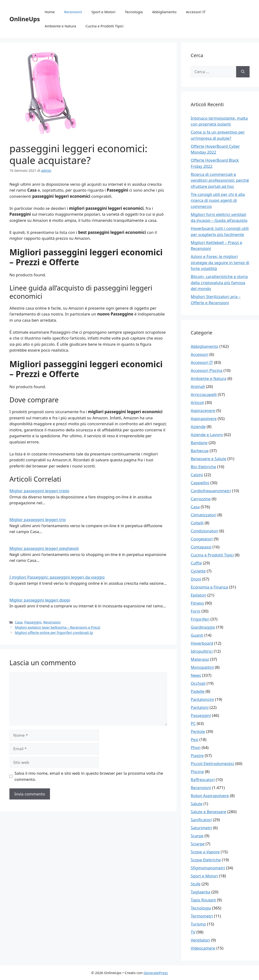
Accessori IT (196, 12)
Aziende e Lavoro (207, 435)
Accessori (199, 354)
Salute (197, 804)
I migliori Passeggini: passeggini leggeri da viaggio (57, 577)
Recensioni (73, 12)
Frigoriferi (200, 619)
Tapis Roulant (203, 900)
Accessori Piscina (207, 370)
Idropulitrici (202, 651)
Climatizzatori (203, 515)
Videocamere (203, 948)
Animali (198, 386)
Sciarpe (197, 844)
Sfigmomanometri (208, 868)
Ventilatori (200, 940)
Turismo (198, 924)
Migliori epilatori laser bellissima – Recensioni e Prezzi (58, 627)
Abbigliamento (164, 12)
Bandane (199, 443)
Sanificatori (201, 820)
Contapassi (201, 547)
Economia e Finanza (209, 587)
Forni (195, 611)
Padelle (197, 691)
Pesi (194, 739)
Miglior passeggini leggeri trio (38, 519)
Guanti (197, 635)
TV (193, 932)
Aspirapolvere (204, 418)
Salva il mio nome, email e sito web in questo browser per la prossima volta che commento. (89, 776)
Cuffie (196, 563)
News (196, 675)
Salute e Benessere (208, 812)
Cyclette (198, 571)
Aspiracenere (203, 410)
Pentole (198, 731)
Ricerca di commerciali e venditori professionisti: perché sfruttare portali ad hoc (220, 180)
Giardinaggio (203, 627)
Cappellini (200, 483)
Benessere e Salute (208, 459)
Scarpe (197, 836)
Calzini (197, 475)
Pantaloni (200, 707)
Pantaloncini (202, 699)
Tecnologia (134, 12)
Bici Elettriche (203, 467)
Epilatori (198, 595)
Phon (196, 747)
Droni (196, 579)
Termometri (202, 916)
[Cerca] (243, 72)
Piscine (197, 772)
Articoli (197, 402)
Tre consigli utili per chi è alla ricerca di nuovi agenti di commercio (218, 200)
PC (193, 723)
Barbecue (200, 451)
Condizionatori (204, 531)
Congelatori (202, 539)
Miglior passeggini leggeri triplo (39, 491)
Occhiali (198, 683)
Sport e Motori (103, 12)
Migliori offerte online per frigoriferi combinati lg (54, 633)
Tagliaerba (200, 892)
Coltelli (197, 523)
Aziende (198, 427)
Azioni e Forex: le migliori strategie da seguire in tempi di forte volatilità (220, 262)
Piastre (197, 755)
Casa (19, 622)
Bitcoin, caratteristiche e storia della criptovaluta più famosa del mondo (219, 282)
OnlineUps (25, 19)
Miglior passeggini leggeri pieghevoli (44, 548)
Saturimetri (201, 828)
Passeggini (33, 622)
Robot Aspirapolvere (210, 796)
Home (50, 12)
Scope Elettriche (206, 860)
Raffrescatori (203, 780)
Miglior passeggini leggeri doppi (40, 600)
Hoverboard (202, 643)
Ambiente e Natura (60, 26)
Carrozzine (201, 499)
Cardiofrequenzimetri (211, 491)
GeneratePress (156, 973)
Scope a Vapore (205, 852)
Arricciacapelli (204, 394)
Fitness (197, 603)
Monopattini (202, 667)
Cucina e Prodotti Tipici (105, 26)
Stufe (195, 884)
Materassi (200, 659)
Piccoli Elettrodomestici (212, 763)
